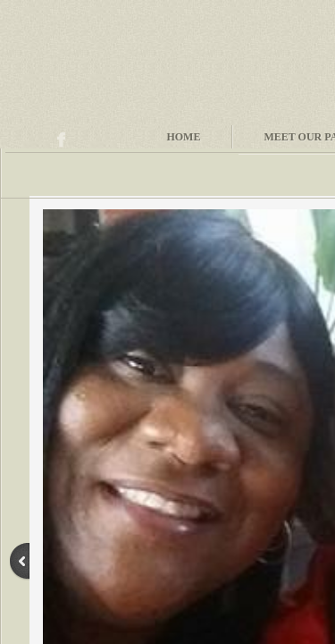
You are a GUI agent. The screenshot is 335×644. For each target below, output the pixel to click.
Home (183, 137)
